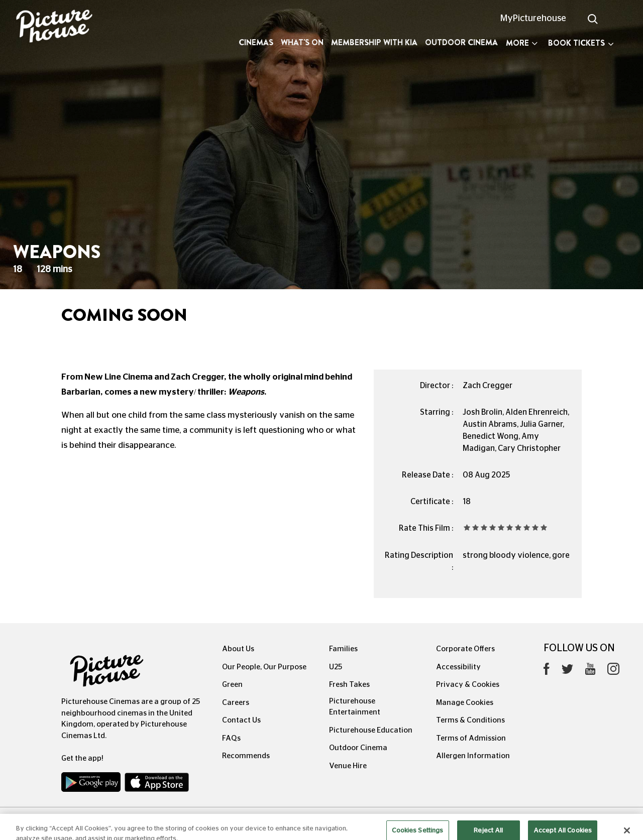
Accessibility (458, 667)
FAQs (231, 738)
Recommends (246, 756)
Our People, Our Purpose (264, 667)
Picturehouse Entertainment (355, 707)
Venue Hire (348, 766)
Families (343, 649)
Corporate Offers (465, 649)
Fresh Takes (349, 685)
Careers (236, 703)
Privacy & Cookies (468, 685)
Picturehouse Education (371, 730)
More (522, 43)
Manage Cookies (465, 703)
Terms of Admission (471, 738)
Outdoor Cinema (461, 42)
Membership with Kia (374, 42)
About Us (238, 649)
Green (232, 685)
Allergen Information (473, 756)
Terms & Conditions (470, 720)
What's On (302, 42)
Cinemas (256, 42)
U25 (336, 667)
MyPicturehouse (533, 19)
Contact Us (241, 720)
